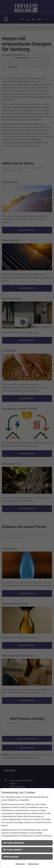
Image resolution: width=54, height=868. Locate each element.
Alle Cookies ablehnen (12, 850)
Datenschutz (33, 864)
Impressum (20, 864)
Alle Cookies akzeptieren (13, 843)
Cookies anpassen (11, 857)
